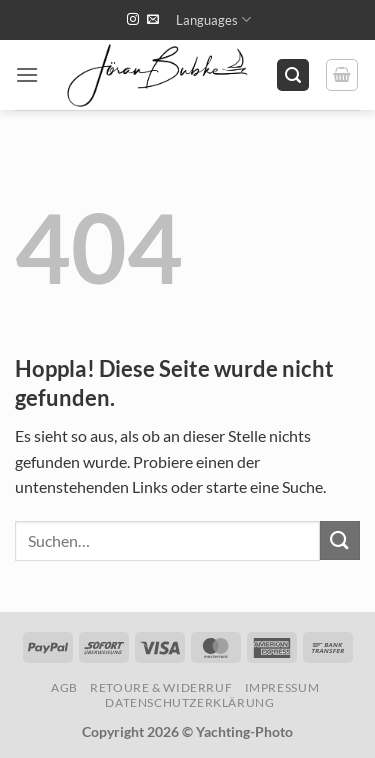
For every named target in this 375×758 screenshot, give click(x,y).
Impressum (282, 687)
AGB (64, 687)
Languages (213, 19)
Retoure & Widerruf (161, 687)
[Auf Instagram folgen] (133, 20)
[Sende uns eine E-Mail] (153, 20)
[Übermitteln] (340, 540)
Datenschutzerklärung (189, 702)
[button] (27, 74)
